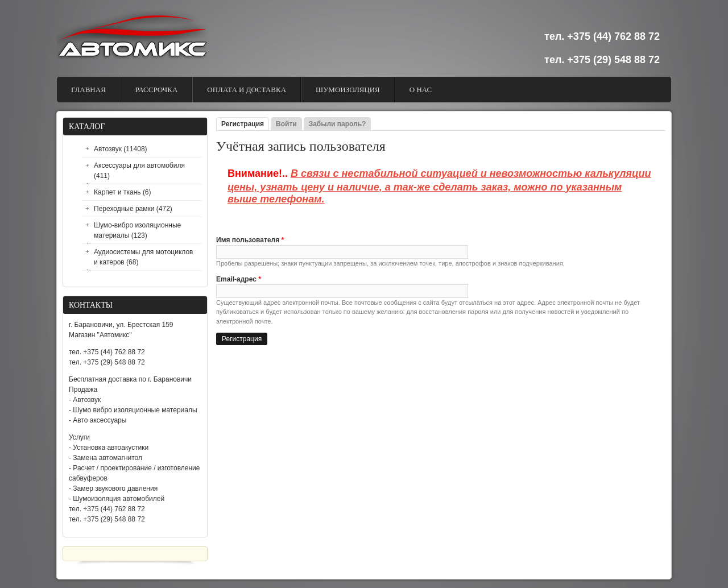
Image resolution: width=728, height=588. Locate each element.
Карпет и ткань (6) (123, 192)
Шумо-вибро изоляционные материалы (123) (137, 230)
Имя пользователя (250, 240)
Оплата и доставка (247, 90)
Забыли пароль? (338, 124)
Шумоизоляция (348, 90)
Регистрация (245, 124)
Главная (88, 90)
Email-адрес (239, 279)
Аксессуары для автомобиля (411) (139, 171)
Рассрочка (157, 90)
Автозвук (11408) (121, 149)
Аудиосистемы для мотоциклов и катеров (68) (143, 257)
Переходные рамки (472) (133, 209)
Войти (286, 124)
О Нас (421, 90)
